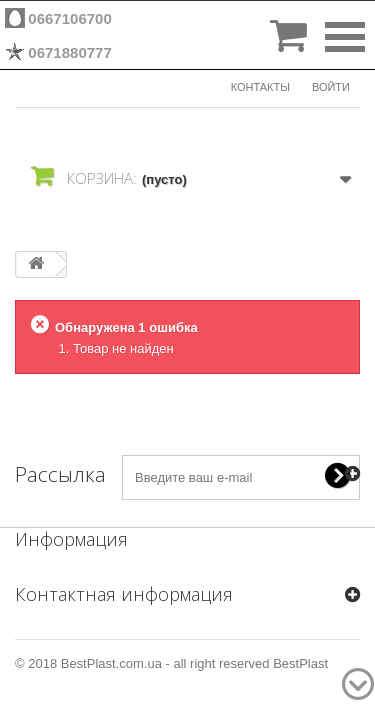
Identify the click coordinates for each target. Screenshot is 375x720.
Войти (331, 87)
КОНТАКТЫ (260, 87)
